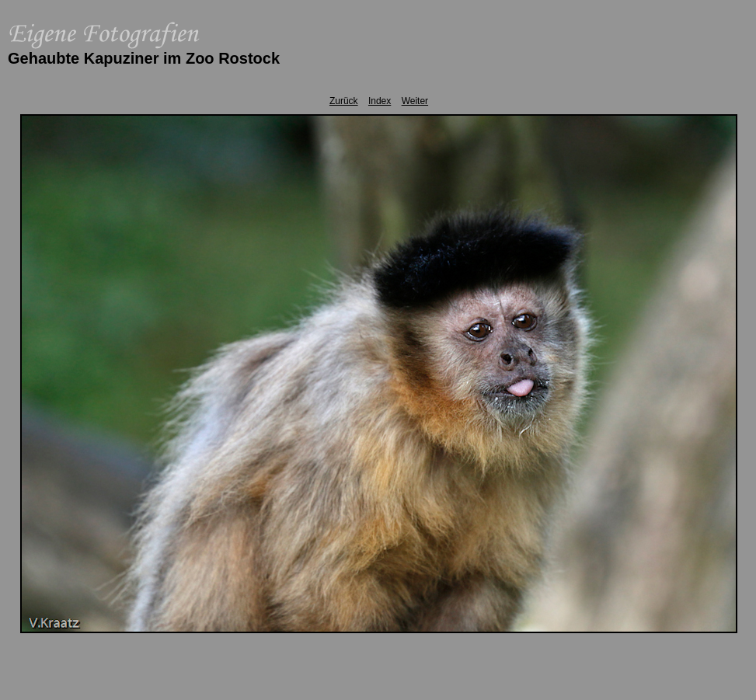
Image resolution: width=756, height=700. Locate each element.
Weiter (415, 101)
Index (380, 101)
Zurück (344, 101)
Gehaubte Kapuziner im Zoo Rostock (144, 58)
